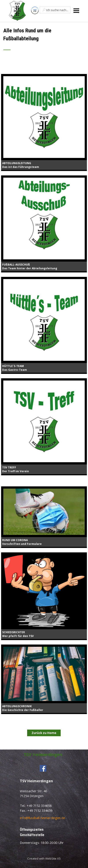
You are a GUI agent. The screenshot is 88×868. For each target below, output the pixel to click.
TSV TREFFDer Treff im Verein (16, 469)
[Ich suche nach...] (55, 10)
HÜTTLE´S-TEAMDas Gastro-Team (15, 368)
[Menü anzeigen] (76, 11)
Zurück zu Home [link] (44, 733)
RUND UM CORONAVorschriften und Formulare (22, 542)
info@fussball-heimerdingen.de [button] (42, 818)
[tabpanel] (44, 41)
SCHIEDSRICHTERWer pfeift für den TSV (18, 634)
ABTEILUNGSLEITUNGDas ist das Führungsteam (21, 165)
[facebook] (43, 768)
